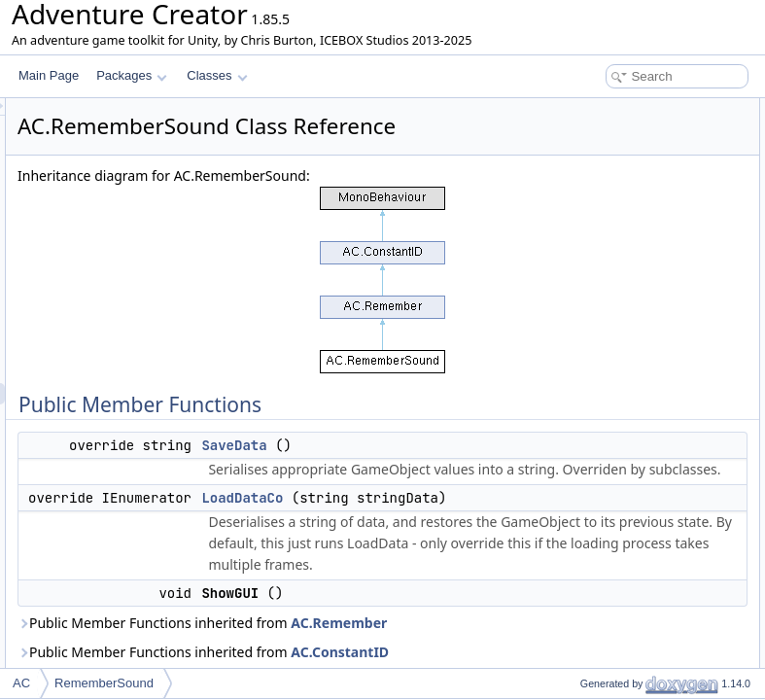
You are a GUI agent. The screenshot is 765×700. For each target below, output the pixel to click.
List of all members (597, 344)
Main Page (49, 75)
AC (21, 683)
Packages (132, 75)
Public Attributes (590, 194)
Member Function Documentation (634, 280)
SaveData (477, 494)
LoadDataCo (596, 152)
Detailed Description (600, 259)
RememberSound (104, 683)
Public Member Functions (614, 109)
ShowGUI (589, 173)
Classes (217, 75)
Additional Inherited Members (624, 237)
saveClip (586, 216)
